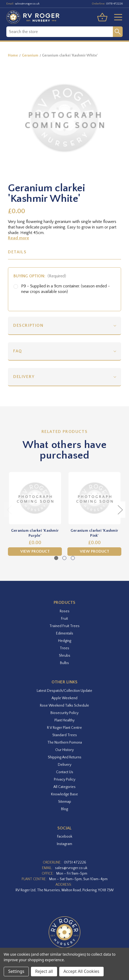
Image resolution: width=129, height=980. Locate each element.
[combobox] (60, 32)
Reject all (44, 971)
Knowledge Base (64, 794)
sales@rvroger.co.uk (27, 4)
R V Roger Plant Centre (64, 728)
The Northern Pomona (65, 743)
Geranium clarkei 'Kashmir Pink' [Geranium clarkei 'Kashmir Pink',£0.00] (94, 533)
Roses (65, 611)
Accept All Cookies (81, 971)
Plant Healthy (64, 720)
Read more (19, 238)
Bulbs (64, 663)
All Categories (64, 787)
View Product (35, 551)
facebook (65, 837)
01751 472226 (114, 4)
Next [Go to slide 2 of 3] (120, 509)
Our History (64, 750)
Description (28, 325)
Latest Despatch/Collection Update (64, 691)
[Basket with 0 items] (102, 17)
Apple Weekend (64, 698)
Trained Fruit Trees (64, 626)
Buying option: (40, 276)
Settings (16, 971)
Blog (64, 809)
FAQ (18, 351)
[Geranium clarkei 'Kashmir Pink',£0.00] (94, 498)
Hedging (65, 641)
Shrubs (65, 656)
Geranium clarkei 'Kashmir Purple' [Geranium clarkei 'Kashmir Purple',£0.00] (35, 533)
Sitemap (65, 802)
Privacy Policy (65, 780)
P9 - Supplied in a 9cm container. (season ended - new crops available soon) (66, 289)
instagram (64, 844)
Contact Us (65, 772)
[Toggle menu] (116, 17)
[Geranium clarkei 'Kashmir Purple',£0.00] (35, 498)
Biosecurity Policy (64, 713)
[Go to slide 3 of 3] (73, 558)
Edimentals (65, 633)
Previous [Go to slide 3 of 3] (9, 509)
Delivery (24, 377)
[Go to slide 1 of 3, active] (56, 558)
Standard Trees (65, 735)
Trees (64, 648)
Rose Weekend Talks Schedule (64, 706)
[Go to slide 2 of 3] (64, 558)
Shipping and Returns (65, 757)
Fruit (64, 619)
